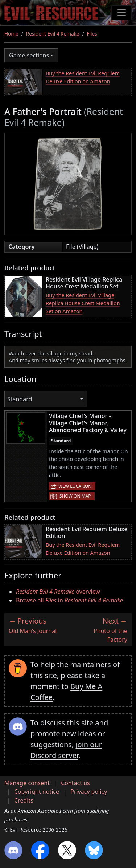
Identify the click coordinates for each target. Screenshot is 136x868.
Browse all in (69, 600)
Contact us (75, 783)
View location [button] (75, 486)
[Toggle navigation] (121, 13)
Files (92, 34)
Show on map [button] (75, 496)
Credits (24, 800)
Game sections (29, 55)
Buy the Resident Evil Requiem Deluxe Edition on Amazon (83, 77)
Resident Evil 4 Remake (53, 34)
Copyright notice (37, 792)
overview (58, 592)
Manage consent (27, 783)
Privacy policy (89, 792)
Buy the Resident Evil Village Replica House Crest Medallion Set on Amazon (83, 303)
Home (11, 34)
